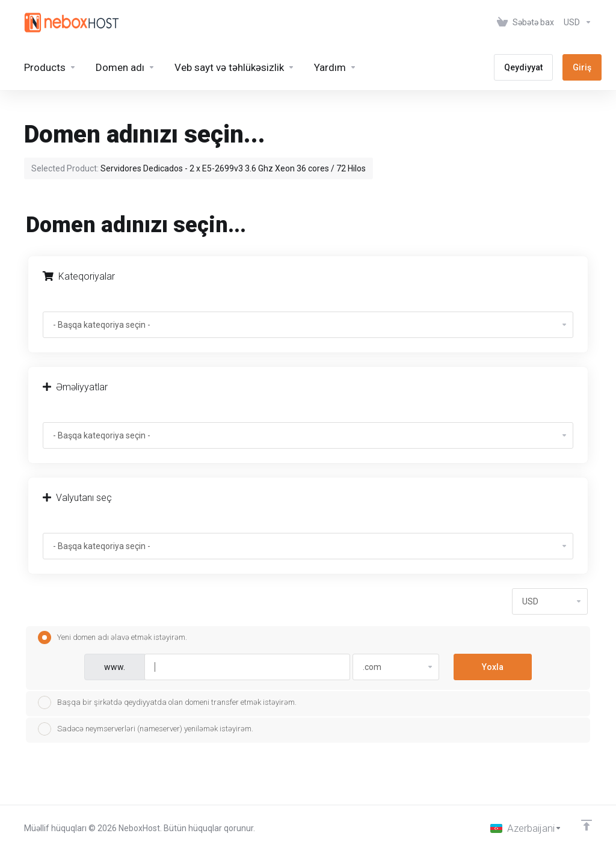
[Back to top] (587, 825)
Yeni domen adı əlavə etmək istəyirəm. (112, 637)
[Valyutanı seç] (575, 22)
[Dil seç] (526, 828)
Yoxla (493, 667)
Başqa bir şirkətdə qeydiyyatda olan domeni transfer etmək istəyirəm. (167, 702)
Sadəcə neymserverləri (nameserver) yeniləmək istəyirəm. (146, 729)
